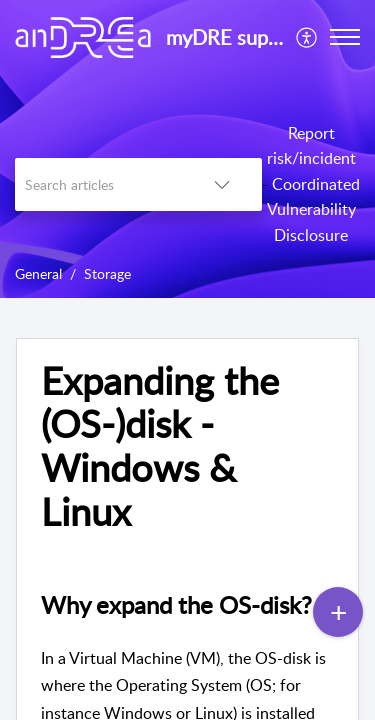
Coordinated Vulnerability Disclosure (314, 209)
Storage (107, 273)
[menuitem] (307, 37)
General (38, 273)
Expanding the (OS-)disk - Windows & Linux (160, 446)
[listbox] (222, 184)
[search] (98, 184)
